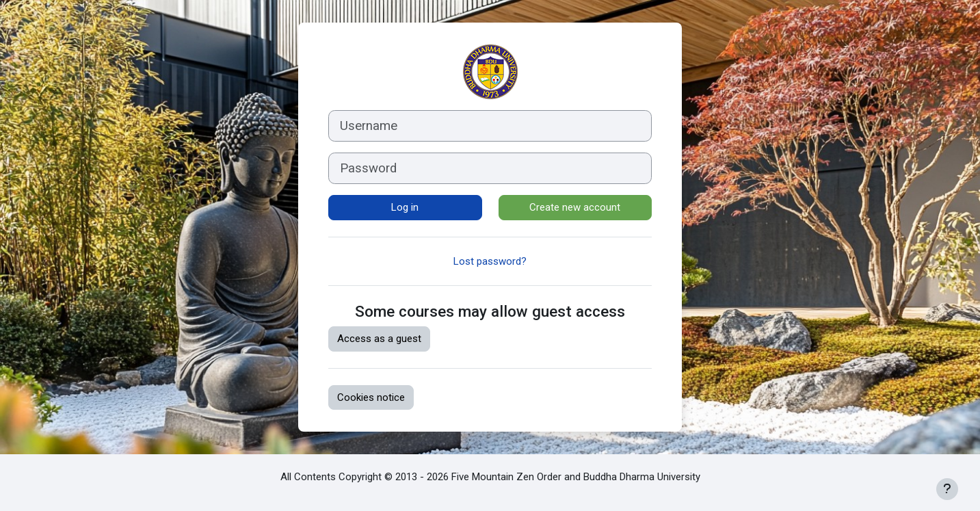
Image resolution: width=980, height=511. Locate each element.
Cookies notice (371, 397)
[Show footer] (947, 489)
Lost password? (490, 261)
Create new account (575, 207)
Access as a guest (379, 339)
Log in (405, 207)
